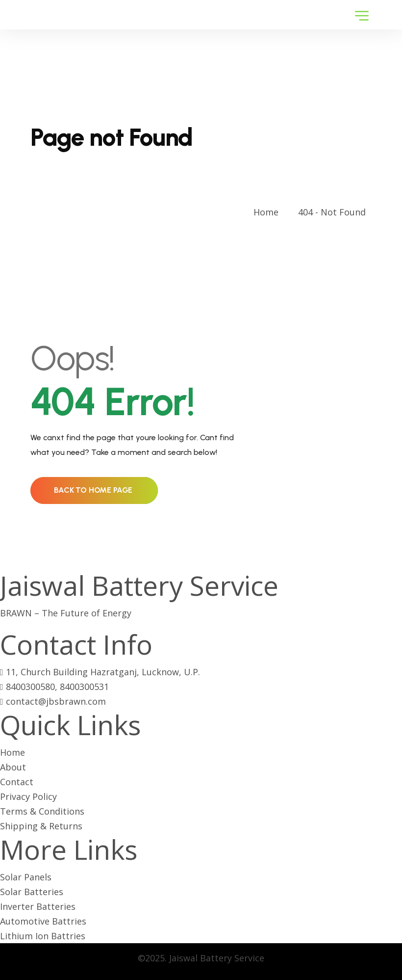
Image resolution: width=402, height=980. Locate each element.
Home (268, 212)
